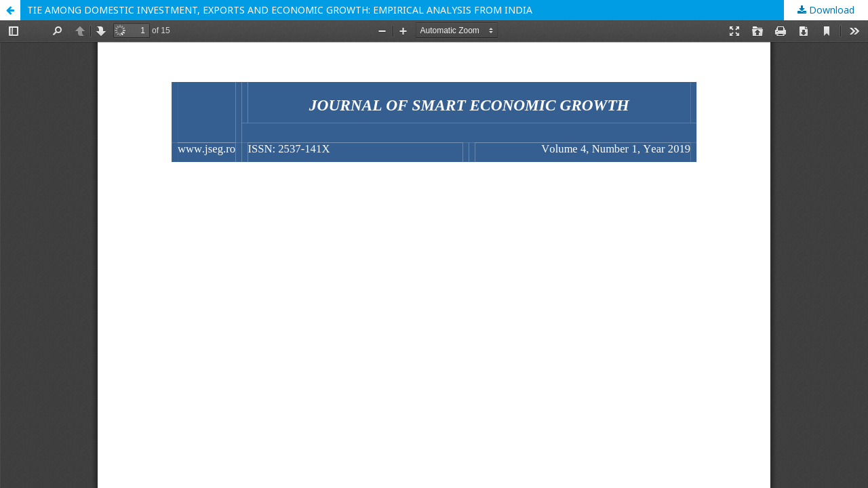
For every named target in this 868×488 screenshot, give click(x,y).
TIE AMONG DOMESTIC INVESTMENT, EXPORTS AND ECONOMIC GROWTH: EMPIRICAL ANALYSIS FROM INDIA (280, 10)
